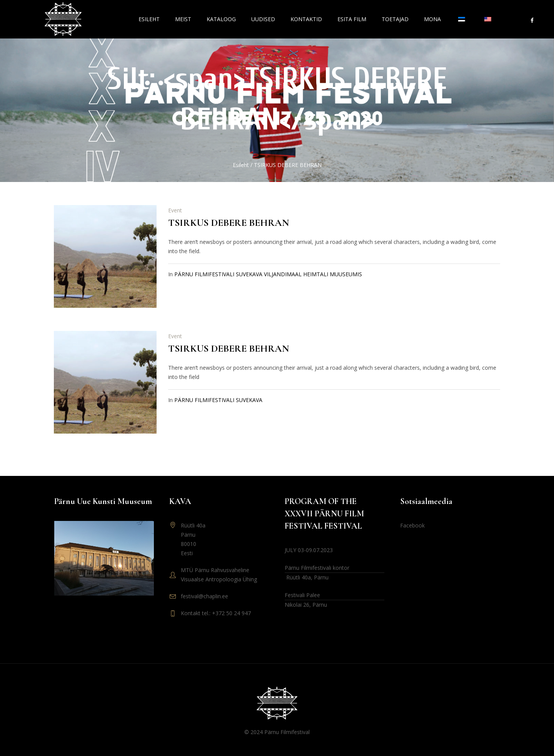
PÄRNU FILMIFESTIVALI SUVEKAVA (218, 400)
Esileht (241, 165)
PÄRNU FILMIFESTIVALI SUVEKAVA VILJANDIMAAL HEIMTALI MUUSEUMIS (268, 274)
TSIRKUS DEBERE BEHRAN (229, 223)
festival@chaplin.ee (204, 596)
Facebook (412, 525)
